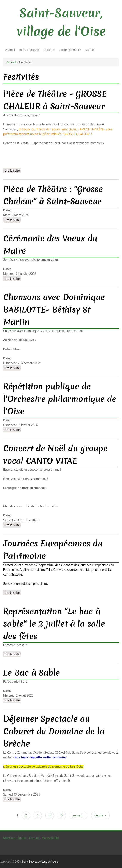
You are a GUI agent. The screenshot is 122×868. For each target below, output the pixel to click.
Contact (34, 838)
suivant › (79, 815)
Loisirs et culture (70, 50)
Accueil (10, 50)
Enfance (49, 50)
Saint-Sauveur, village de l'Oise (40, 862)
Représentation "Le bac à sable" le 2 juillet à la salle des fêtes (54, 624)
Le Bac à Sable (32, 673)
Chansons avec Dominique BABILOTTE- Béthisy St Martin (54, 309)
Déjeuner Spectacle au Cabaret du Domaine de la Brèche (54, 731)
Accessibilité (50, 838)
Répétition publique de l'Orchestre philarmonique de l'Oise (60, 399)
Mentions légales (15, 838)
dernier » (100, 815)
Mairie (90, 50)
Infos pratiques (29, 50)
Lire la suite (13, 170)
